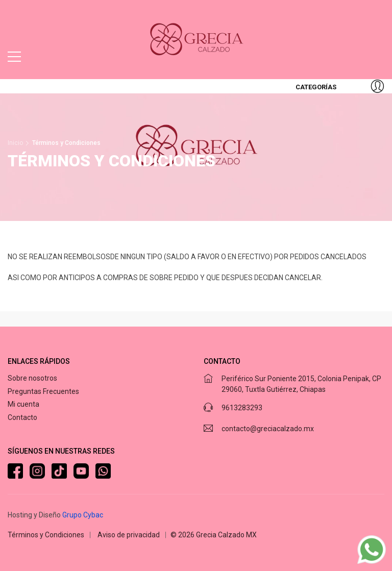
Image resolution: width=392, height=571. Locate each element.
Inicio (15, 143)
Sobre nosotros (32, 378)
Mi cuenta (23, 404)
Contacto (22, 417)
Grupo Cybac (83, 515)
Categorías (315, 87)
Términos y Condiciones (46, 535)
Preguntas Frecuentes (43, 391)
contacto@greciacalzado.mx (268, 429)
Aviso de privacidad (129, 535)
